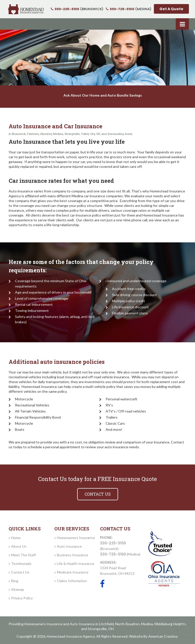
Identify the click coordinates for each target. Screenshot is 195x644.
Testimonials (21, 563)
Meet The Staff (23, 555)
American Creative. (163, 636)
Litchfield (106, 624)
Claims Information (72, 581)
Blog (15, 581)
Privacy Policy (22, 598)
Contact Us (20, 572)
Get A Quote (171, 9)
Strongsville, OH (101, 629)
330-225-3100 (113, 543)
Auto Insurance (69, 546)
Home (16, 538)
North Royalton (127, 624)
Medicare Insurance (73, 572)
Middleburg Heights (170, 624)
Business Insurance (72, 555)
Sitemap (18, 589)
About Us (19, 546)
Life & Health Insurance (76, 563)
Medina (147, 624)
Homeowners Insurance (76, 538)
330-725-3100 (113, 554)
